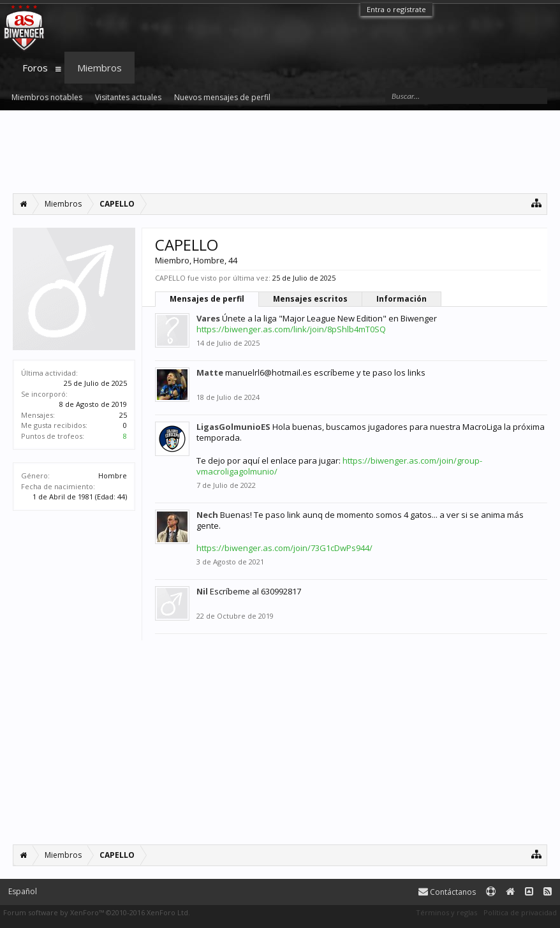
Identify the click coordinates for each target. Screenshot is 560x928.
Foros (35, 68)
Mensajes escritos (310, 299)
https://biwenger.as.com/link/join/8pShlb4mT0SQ (291, 329)
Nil (202, 591)
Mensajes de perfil (207, 299)
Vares (208, 318)
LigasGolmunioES (233, 427)
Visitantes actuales (128, 97)
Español (23, 891)
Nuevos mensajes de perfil (222, 97)
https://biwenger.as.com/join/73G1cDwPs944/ (284, 548)
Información (402, 299)
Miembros (99, 68)
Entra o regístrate (396, 9)
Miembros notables (47, 97)
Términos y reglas (446, 912)
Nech (207, 515)
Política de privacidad (520, 912)
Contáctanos (447, 892)
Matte (210, 372)
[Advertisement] (280, 152)
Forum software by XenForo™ (97, 912)
